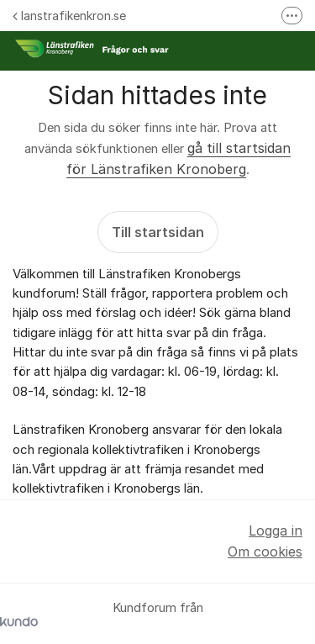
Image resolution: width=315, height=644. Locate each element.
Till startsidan (158, 232)
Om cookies (265, 552)
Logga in (276, 531)
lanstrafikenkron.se (69, 16)
